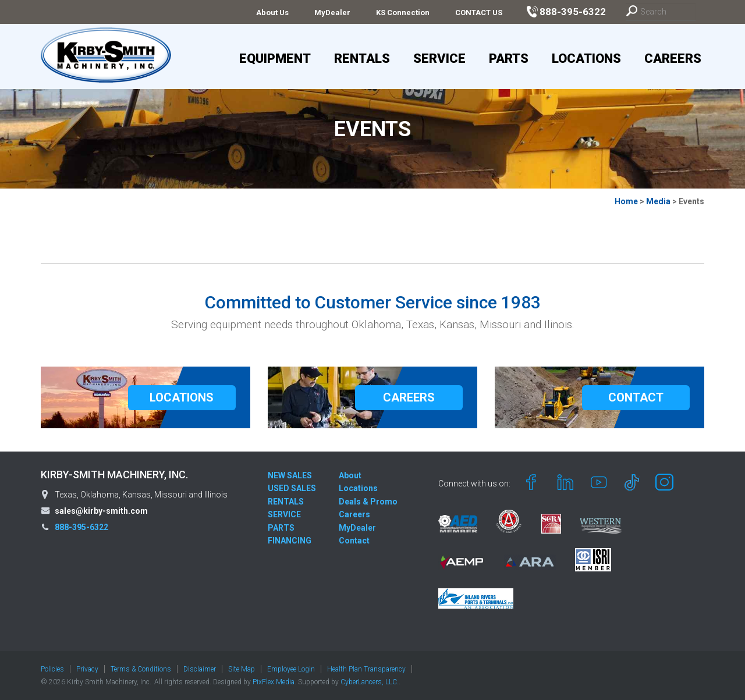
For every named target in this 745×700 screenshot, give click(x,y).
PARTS (281, 528)
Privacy (87, 669)
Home (626, 201)
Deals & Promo (368, 502)
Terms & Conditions (141, 669)
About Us (272, 13)
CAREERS (409, 397)
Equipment (275, 58)
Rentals (362, 58)
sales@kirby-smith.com (101, 511)
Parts (509, 58)
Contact (354, 541)
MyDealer (332, 13)
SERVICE (284, 514)
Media (658, 201)
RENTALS (286, 502)
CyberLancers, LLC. (370, 682)
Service (439, 58)
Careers (673, 58)
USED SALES (292, 488)
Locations (586, 58)
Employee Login (291, 669)
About (350, 475)
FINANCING (290, 541)
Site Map (242, 669)
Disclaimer (200, 669)
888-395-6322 (81, 527)
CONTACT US (479, 13)
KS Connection (403, 13)
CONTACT (636, 397)
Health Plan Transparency (366, 669)
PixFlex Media (274, 682)
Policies (52, 669)
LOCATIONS (182, 397)
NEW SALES (290, 475)
